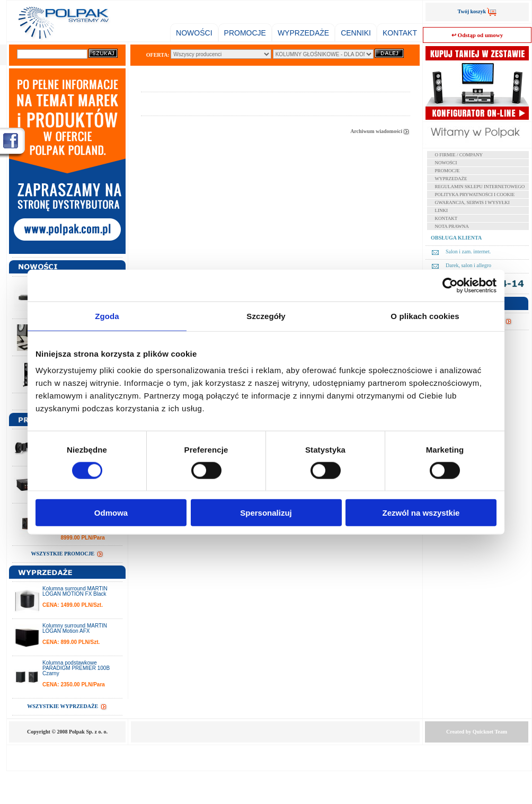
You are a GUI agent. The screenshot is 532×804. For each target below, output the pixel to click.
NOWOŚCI (194, 33)
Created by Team (477, 732)
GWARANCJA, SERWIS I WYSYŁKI (472, 202)
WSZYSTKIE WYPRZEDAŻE (67, 706)
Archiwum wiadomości (380, 131)
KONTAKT (400, 33)
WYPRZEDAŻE (303, 33)
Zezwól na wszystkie (421, 513)
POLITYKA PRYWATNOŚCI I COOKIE (475, 195)
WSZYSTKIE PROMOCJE (67, 554)
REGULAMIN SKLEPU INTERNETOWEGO (480, 187)
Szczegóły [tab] (266, 316)
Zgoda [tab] (107, 316)
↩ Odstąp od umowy (477, 35)
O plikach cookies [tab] (425, 316)
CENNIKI (356, 33)
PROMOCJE (245, 33)
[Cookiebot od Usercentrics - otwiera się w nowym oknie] (450, 285)
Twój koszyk (477, 11)
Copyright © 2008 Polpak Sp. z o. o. (67, 732)
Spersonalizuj (266, 513)
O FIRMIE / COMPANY (459, 155)
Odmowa (111, 513)
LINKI (442, 210)
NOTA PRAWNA (452, 226)
